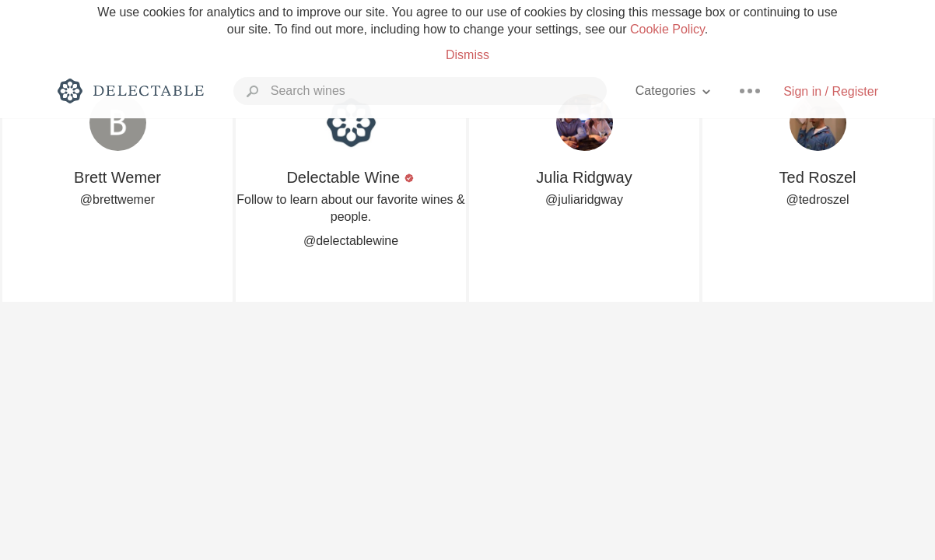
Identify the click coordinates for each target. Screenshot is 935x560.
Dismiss (467, 55)
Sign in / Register (831, 91)
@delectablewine (351, 241)
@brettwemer (117, 199)
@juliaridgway (584, 199)
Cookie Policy (667, 29)
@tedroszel (817, 199)
